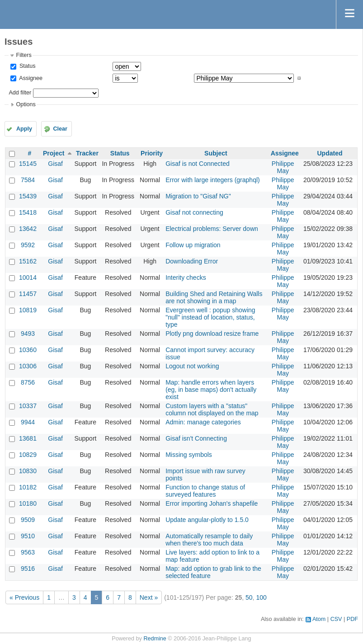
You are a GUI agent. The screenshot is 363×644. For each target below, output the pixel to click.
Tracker (87, 153)
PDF (352, 619)
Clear (60, 129)
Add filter (20, 93)
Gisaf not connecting (194, 212)
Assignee (30, 78)
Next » (149, 597)
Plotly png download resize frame (212, 334)
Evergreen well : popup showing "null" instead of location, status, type (210, 317)
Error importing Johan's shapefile (212, 503)
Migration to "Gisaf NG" (198, 196)
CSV (336, 619)
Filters (24, 55)
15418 (28, 212)
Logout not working (192, 366)
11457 (28, 294)
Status (26, 66)
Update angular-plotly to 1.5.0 (207, 520)
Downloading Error (192, 261)
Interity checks (186, 277)
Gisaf (55, 164)
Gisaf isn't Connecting (196, 438)
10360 (28, 350)
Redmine (155, 639)
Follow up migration (193, 245)
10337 (28, 406)
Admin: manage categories (203, 422)
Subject (216, 153)
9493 (28, 334)
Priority (152, 153)
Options (26, 104)
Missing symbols (189, 455)
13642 (28, 229)
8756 (28, 382)
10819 (28, 310)
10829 (28, 455)
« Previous (24, 597)
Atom (319, 619)
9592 (28, 245)
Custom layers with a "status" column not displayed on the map (212, 409)
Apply (24, 129)
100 (261, 597)
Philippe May (283, 167)
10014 (28, 277)
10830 (28, 471)
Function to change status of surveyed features (205, 491)
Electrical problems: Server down (212, 229)
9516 (28, 569)
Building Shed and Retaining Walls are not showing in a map (214, 297)
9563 (28, 552)
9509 (28, 520)
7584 (28, 180)
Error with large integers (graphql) (213, 180)
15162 (28, 261)
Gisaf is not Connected (198, 164)
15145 (28, 164)
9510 (28, 536)
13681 (28, 438)
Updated (330, 153)
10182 (28, 487)
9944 (28, 422)
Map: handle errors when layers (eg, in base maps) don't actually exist (211, 390)
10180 (28, 503)
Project (54, 153)
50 (249, 597)
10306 (28, 366)
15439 (28, 196)
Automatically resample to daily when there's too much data (209, 540)
